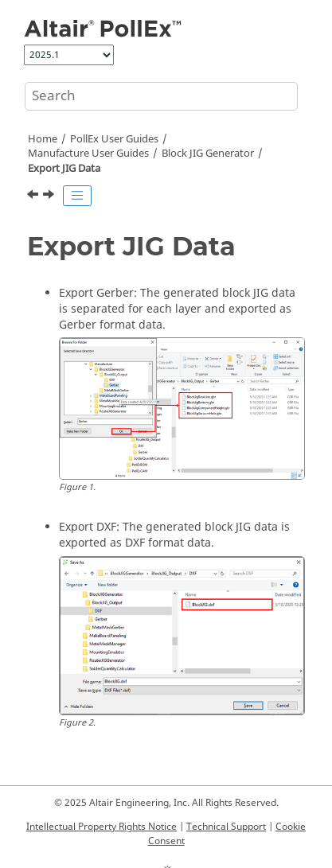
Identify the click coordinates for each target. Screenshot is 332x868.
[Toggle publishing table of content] (77, 196)
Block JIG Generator (208, 154)
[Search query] (161, 96)
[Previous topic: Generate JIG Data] (34, 197)
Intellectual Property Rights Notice (102, 827)
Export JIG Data (64, 169)
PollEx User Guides (114, 139)
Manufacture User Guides (88, 154)
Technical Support (226, 827)
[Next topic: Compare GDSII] (50, 197)
